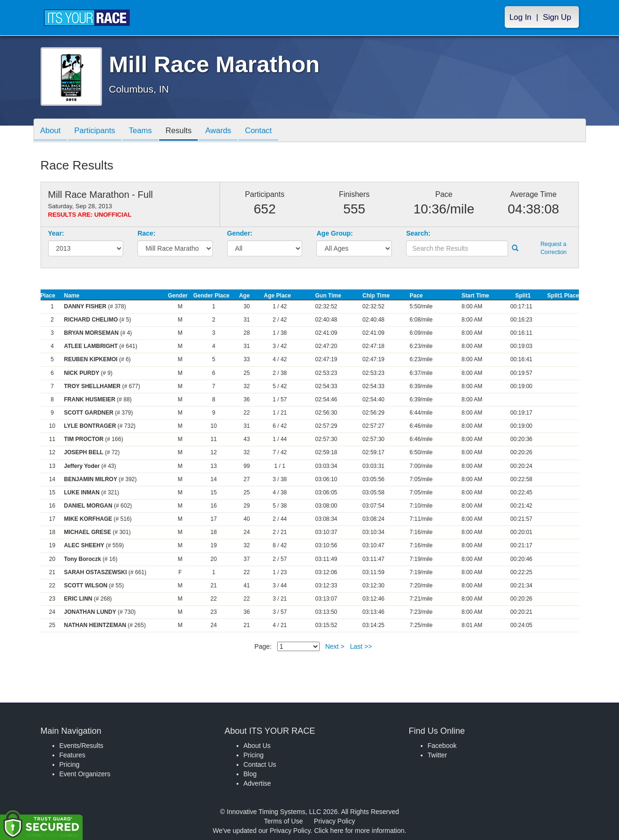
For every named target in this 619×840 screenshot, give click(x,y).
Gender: (240, 233)
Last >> (361, 646)
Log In (521, 17)
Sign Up (557, 17)
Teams (145, 131)
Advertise (257, 783)
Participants (97, 131)
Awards (226, 131)
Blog (250, 774)
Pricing (70, 764)
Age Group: (335, 233)
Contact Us (260, 764)
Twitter (437, 755)
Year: (56, 233)
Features (72, 755)
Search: (418, 233)
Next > (335, 646)
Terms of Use (283, 821)
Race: (146, 233)
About (51, 131)
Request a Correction (554, 248)
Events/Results (81, 746)
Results (185, 131)
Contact (268, 131)
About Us (257, 746)
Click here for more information (359, 831)
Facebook (442, 746)
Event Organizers (85, 774)
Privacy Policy (335, 821)
